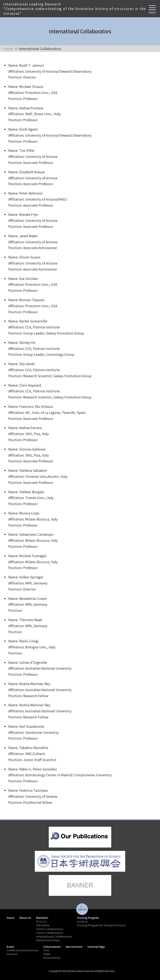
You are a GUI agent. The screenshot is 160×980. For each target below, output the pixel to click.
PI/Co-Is (41, 921)
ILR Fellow (43, 925)
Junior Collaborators (50, 933)
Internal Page (96, 947)
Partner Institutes (48, 940)
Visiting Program (88, 918)
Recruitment (74, 947)
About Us (25, 918)
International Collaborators (54, 936)
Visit (46, 950)
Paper (47, 954)
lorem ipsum (80, 837)
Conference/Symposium (22, 950)
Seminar (12, 954)
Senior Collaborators (50, 929)
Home (8, 49)
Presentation (52, 958)
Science (82, 921)
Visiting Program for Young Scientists (101, 925)
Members (42, 918)
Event (10, 947)
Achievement (52, 947)
